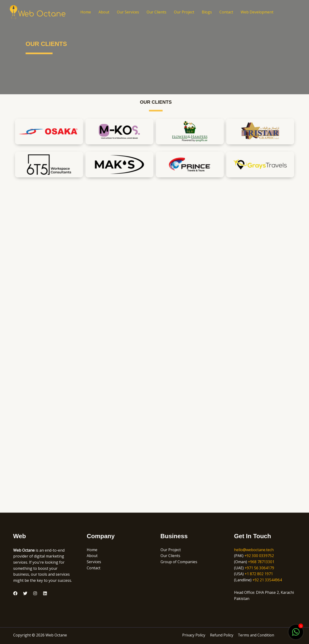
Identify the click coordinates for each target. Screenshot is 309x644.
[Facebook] (15, 593)
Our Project (184, 12)
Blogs (207, 12)
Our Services (128, 12)
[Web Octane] (38, 12)
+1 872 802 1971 (259, 574)
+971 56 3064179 (260, 568)
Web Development (257, 12)
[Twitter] (25, 593)
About (104, 12)
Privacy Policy (194, 635)
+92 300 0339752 (259, 556)
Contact (226, 12)
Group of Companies (179, 562)
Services (94, 562)
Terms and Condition (256, 635)
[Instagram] (35, 593)
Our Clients (157, 12)
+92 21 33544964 (267, 580)
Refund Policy (221, 635)
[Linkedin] (45, 593)
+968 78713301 (261, 562)
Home (86, 12)
